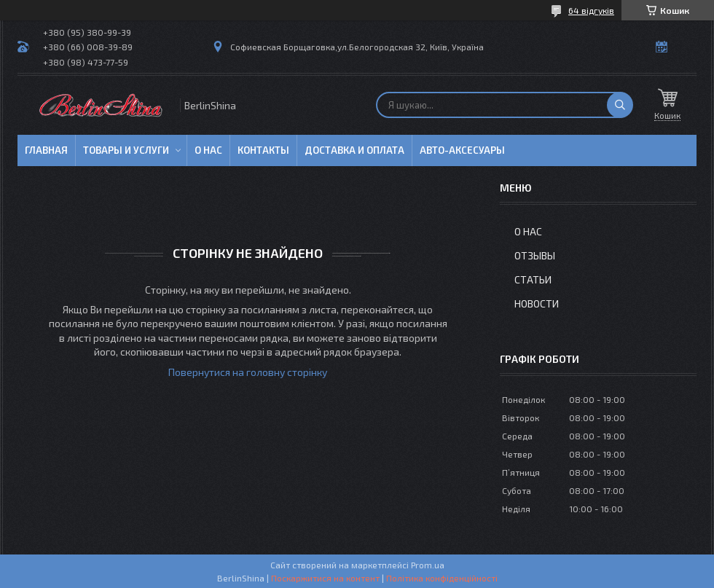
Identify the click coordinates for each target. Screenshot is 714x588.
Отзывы (535, 255)
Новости (537, 303)
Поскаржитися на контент (325, 578)
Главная (46, 150)
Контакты (263, 150)
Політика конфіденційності (442, 578)
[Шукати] (620, 105)
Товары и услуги (126, 150)
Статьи (533, 279)
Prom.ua (428, 565)
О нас (208, 150)
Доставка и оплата (354, 150)
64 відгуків (591, 10)
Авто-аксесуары (462, 150)
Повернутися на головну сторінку (248, 372)
